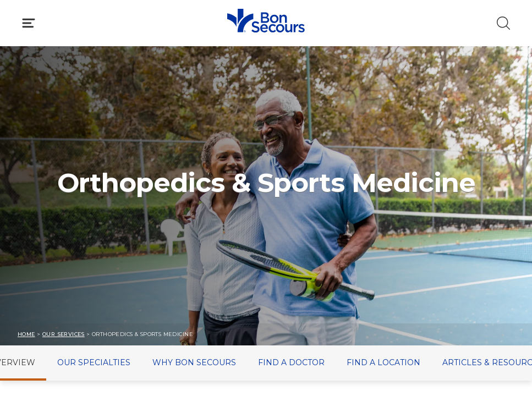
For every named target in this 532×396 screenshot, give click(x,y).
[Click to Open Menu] (29, 23)
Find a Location (383, 362)
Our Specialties (94, 362)
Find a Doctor (291, 362)
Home (26, 334)
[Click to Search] (503, 23)
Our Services (64, 334)
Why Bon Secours (194, 362)
